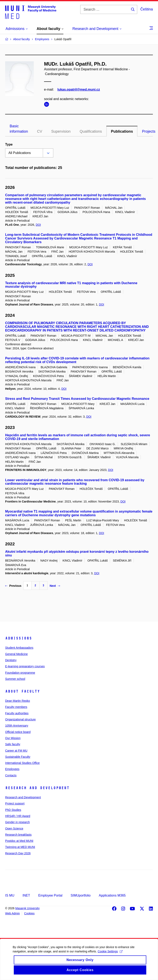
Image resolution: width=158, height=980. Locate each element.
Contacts (11, 775)
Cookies (29, 913)
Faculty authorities (17, 713)
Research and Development (37, 788)
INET (26, 895)
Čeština (147, 9)
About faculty (23, 691)
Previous (13, 586)
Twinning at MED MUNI (20, 847)
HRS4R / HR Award (18, 816)
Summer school (15, 679)
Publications (122, 131)
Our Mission (13, 738)
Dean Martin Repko (18, 701)
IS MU (10, 895)
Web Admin (12, 913)
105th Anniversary (17, 726)
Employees (12, 769)
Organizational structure (20, 719)
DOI (38, 225)
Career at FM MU (16, 751)
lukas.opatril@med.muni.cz (79, 89)
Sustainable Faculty (18, 757)
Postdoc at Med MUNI (19, 841)
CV (40, 131)
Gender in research (17, 822)
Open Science (14, 828)
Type (9, 144)
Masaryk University (27, 908)
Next (55, 586)
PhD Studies (13, 810)
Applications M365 (112, 895)
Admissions (19, 638)
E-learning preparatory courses (25, 666)
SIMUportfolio (81, 895)
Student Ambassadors (19, 648)
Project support (15, 803)
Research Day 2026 (18, 853)
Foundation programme (20, 673)
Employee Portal (50, 895)
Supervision (61, 131)
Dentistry (11, 660)
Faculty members (16, 707)
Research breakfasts (18, 835)
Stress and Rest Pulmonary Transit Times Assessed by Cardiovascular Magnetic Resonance (77, 399)
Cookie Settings (110, 957)
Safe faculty (13, 744)
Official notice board (18, 732)
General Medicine (16, 654)
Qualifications (91, 131)
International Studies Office (22, 763)
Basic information (19, 129)
